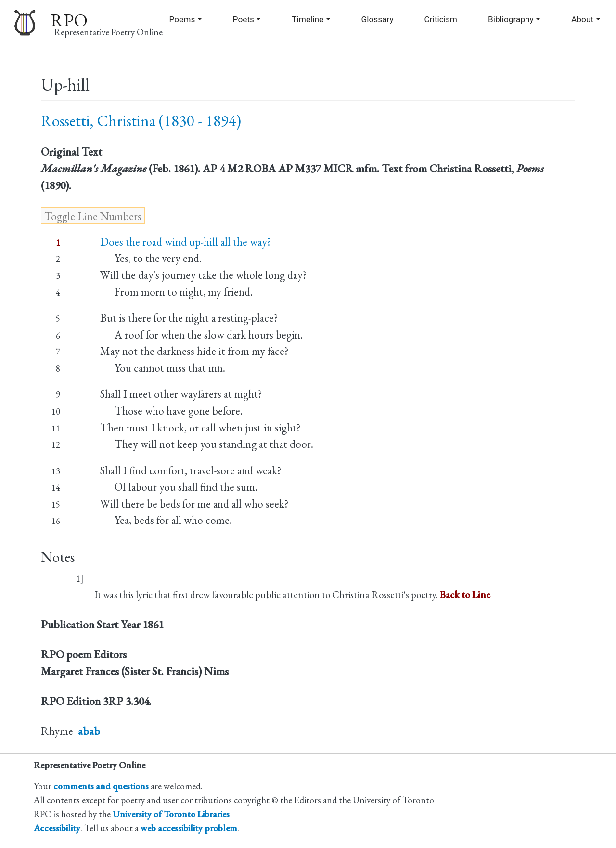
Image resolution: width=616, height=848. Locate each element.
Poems (182, 19)
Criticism (441, 19)
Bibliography (511, 19)
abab (89, 731)
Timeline (308, 19)
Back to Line (465, 594)
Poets (244, 19)
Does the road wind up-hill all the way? (186, 242)
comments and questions (101, 786)
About (582, 19)
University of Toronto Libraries (171, 814)
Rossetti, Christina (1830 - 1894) (141, 121)
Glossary (377, 19)
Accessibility (57, 828)
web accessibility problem (189, 828)
